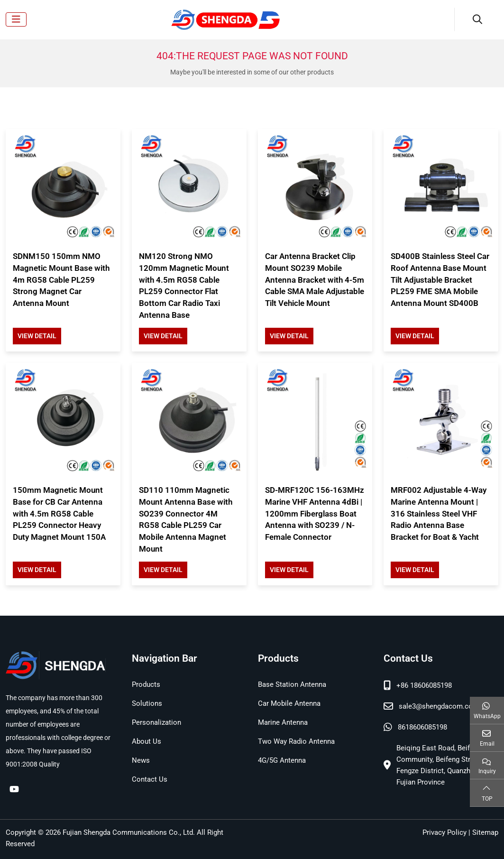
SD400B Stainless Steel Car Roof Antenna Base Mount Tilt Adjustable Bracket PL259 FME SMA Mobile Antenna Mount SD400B (440, 280)
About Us (147, 741)
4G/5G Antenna (282, 760)
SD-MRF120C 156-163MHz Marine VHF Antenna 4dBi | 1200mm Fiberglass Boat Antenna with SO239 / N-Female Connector (315, 513)
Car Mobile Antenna (289, 703)
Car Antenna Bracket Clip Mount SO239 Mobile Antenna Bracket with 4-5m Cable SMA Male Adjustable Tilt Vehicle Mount (315, 280)
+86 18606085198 (424, 685)
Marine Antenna (283, 722)
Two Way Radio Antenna (296, 741)
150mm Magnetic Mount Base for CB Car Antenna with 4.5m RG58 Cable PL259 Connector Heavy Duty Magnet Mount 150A (59, 513)
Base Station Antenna (292, 684)
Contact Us (150, 779)
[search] (476, 19)
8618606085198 (422, 727)
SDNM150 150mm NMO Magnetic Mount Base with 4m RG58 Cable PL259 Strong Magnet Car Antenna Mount (61, 280)
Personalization (156, 722)
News (141, 760)
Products (146, 684)
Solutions (147, 703)
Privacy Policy (444, 832)
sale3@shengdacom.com (439, 706)
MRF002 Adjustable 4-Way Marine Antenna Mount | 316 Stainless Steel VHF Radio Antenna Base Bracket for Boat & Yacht (439, 513)
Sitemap (485, 832)
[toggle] (16, 19)
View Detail (37, 336)
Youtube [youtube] (14, 789)
